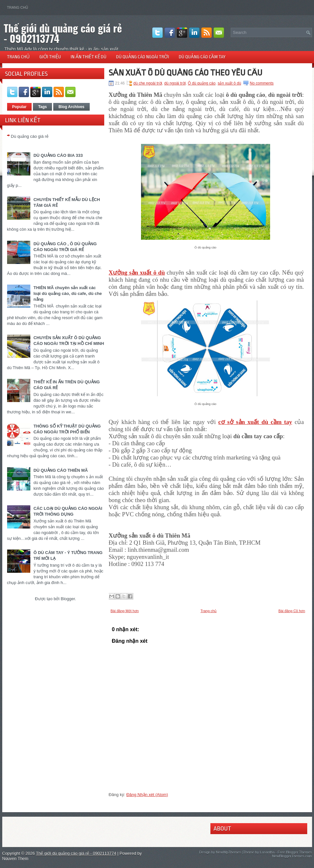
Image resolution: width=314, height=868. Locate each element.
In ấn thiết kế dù (89, 57)
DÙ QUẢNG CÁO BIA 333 (58, 155)
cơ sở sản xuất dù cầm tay (255, 422)
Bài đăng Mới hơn (125, 611)
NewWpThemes (228, 852)
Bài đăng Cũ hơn (292, 611)
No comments (262, 83)
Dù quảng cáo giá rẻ (30, 136)
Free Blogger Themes (295, 852)
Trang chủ (18, 7)
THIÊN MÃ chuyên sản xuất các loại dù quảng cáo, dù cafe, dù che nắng (68, 293)
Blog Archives (71, 107)
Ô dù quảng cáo (202, 83)
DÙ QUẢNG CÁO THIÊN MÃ (61, 470)
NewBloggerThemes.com (292, 856)
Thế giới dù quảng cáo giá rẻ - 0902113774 (63, 33)
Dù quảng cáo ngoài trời (143, 57)
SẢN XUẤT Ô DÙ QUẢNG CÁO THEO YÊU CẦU (186, 73)
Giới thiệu (50, 57)
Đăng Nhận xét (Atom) (147, 795)
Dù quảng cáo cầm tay (202, 57)
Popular (20, 107)
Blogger (68, 599)
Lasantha (267, 852)
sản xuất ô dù (229, 83)
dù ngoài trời (175, 83)
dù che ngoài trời (148, 83)
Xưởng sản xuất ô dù (137, 273)
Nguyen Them (15, 858)
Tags (42, 107)
